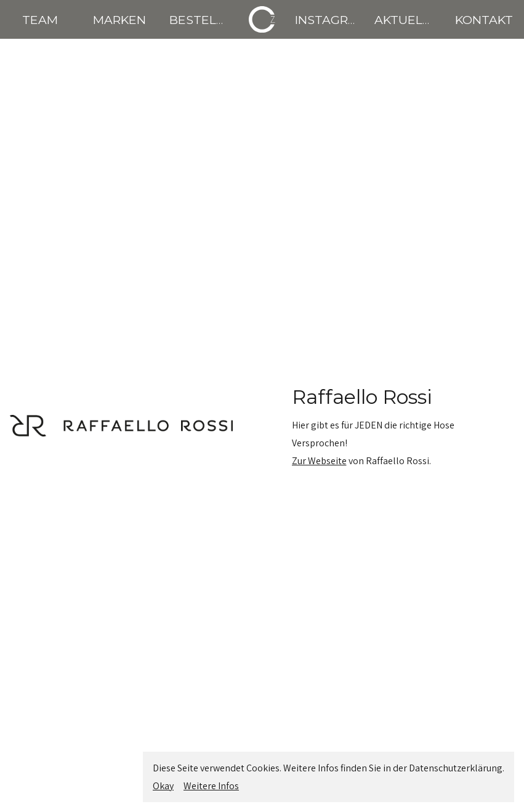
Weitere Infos (211, 786)
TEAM (40, 20)
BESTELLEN (205, 20)
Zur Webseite (319, 461)
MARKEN (119, 20)
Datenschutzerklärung (456, 768)
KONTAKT (484, 20)
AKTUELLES (409, 20)
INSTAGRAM (331, 20)
